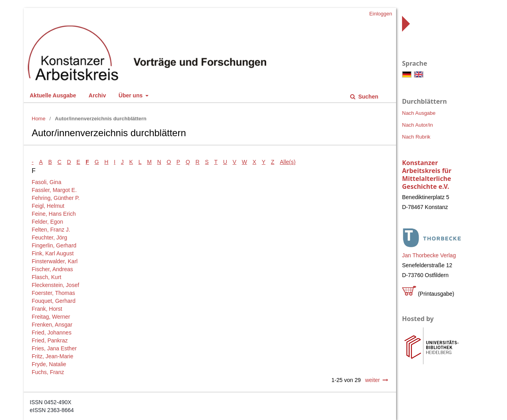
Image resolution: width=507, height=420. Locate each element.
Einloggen (381, 14)
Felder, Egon (47, 222)
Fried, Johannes (51, 333)
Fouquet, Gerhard (54, 301)
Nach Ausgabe (419, 113)
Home (39, 119)
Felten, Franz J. (51, 230)
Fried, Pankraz (50, 340)
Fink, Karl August (53, 253)
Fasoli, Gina (47, 182)
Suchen (368, 97)
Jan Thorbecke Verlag (429, 255)
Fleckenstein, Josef (55, 285)
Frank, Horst (47, 309)
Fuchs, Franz (48, 372)
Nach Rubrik (416, 137)
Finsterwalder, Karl (55, 261)
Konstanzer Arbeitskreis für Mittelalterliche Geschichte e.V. (427, 175)
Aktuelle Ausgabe (53, 95)
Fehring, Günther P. (56, 198)
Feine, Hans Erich (54, 214)
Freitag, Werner (51, 317)
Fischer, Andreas (52, 269)
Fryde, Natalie (49, 364)
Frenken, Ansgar (52, 325)
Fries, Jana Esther (54, 348)
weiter (373, 380)
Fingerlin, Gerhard (54, 245)
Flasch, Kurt (47, 277)
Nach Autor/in (417, 125)
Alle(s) (288, 162)
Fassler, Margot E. (54, 190)
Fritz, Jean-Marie (52, 356)
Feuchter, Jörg (50, 238)
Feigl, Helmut (48, 206)
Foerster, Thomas (53, 293)
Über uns (131, 95)
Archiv (97, 95)
